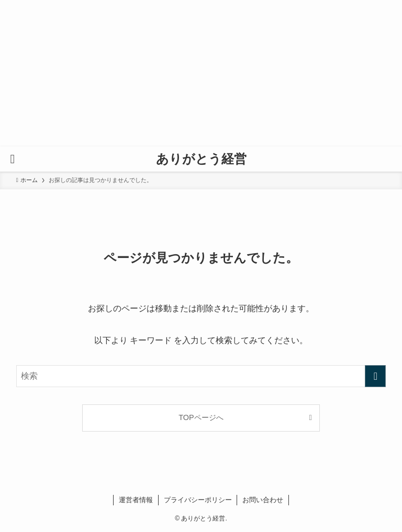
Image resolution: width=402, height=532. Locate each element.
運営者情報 (136, 500)
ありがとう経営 (201, 159)
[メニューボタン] (13, 159)
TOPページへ (201, 417)
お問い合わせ (263, 500)
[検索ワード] (201, 376)
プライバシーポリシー (198, 500)
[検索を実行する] (375, 376)
